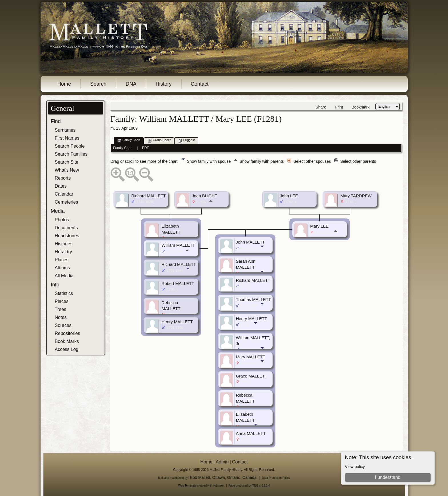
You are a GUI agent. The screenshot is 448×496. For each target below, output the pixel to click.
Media (58, 211)
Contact (200, 84)
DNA (131, 84)
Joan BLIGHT (205, 196)
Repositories (68, 333)
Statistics (64, 293)
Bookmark (360, 107)
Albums (62, 268)
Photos (62, 220)
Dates (61, 186)
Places (62, 260)
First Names (67, 138)
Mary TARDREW (356, 196)
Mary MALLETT (251, 357)
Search (98, 84)
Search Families (71, 154)
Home (64, 84)
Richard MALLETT (149, 196)
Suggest (186, 140)
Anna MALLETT (251, 433)
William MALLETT (178, 245)
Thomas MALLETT (254, 300)
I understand (388, 477)
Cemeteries (67, 202)
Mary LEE (319, 226)
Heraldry (63, 252)
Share (321, 107)
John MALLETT (251, 242)
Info (55, 285)
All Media (64, 276)
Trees (61, 309)
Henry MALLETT (177, 322)
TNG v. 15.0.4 (261, 486)
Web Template (187, 486)
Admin (222, 462)
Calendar (64, 194)
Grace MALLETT (252, 376)
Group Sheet (159, 140)
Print (339, 107)
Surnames (65, 130)
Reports (63, 178)
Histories (64, 244)
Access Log (67, 349)
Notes (61, 317)
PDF (145, 148)
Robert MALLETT (178, 284)
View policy (355, 467)
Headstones (67, 236)
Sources (63, 325)
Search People (70, 146)
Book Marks (67, 341)
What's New (67, 170)
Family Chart (129, 140)
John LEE (289, 196)
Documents (66, 228)
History (164, 84)
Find (56, 121)
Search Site (67, 162)
